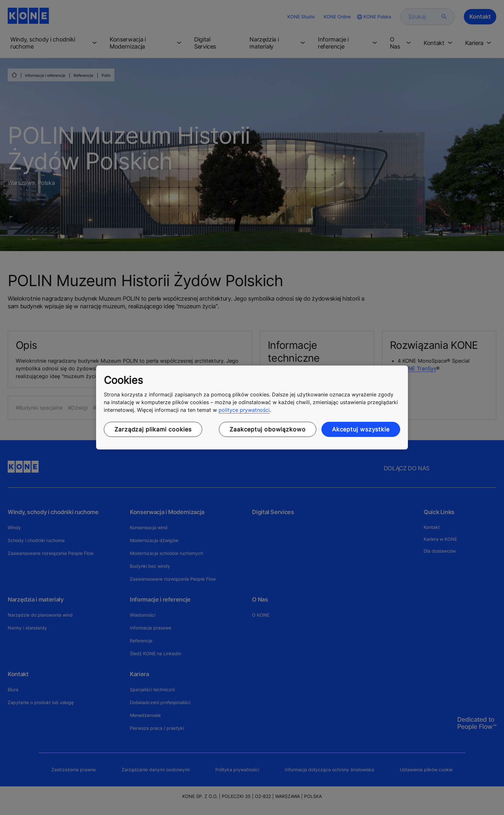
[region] (252, 408)
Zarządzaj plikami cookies (153, 429)
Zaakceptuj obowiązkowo (268, 429)
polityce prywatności (244, 410)
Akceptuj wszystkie (361, 429)
